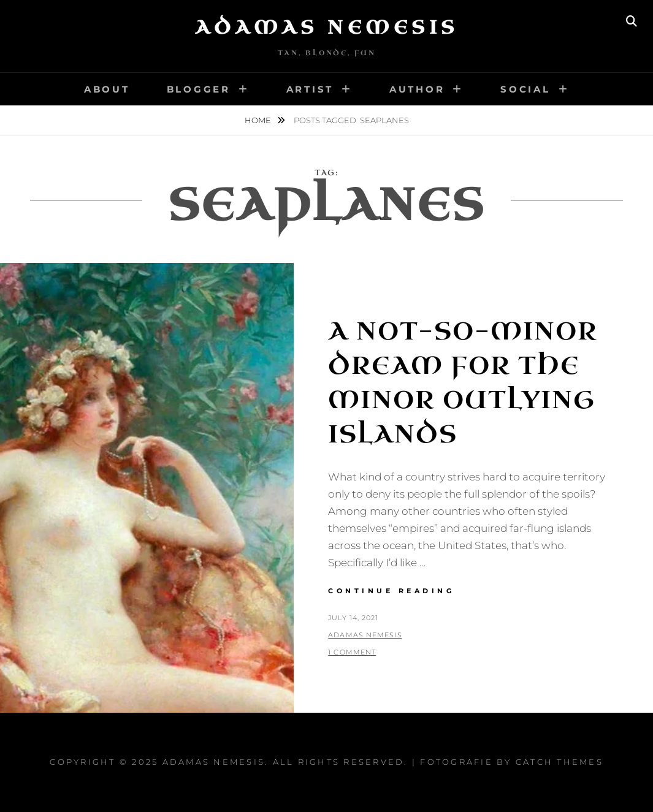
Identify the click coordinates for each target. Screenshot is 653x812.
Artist (310, 89)
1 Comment (352, 652)
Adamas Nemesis (327, 28)
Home (259, 120)
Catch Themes (559, 762)
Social (525, 89)
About (107, 89)
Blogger (199, 89)
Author (417, 89)
